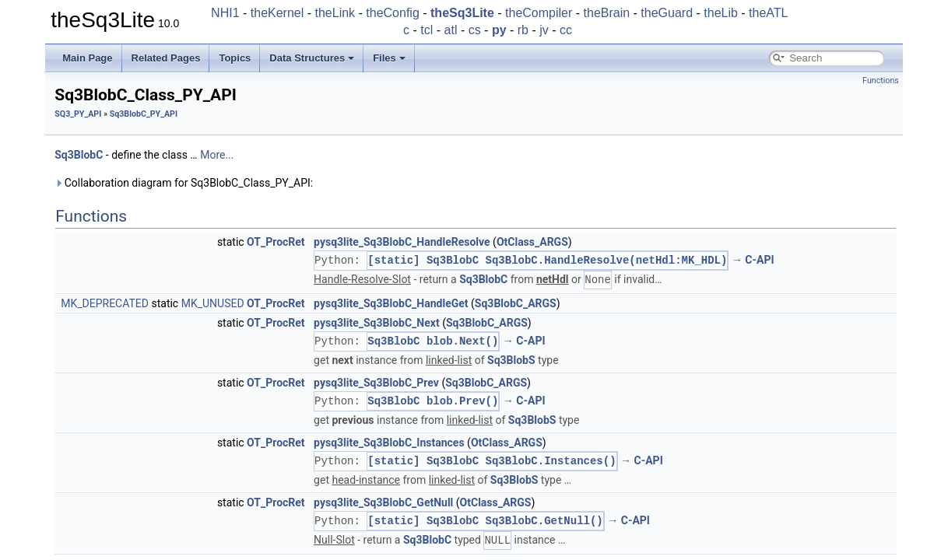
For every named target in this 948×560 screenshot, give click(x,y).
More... (217, 155)
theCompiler (539, 13)
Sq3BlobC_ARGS (516, 303)
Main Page (87, 58)
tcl (427, 30)
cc (566, 30)
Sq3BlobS (511, 360)
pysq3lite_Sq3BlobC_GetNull (383, 502)
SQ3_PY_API (78, 114)
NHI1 (225, 13)
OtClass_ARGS (532, 242)
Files (389, 58)
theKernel (277, 13)
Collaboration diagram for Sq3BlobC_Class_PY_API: (184, 183)
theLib (721, 13)
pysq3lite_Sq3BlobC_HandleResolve (402, 242)
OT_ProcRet (276, 242)
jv (544, 30)
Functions (881, 80)
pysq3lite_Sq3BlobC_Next (377, 323)
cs (475, 30)
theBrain (607, 13)
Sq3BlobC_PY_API (144, 114)
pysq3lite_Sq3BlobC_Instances (389, 443)
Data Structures (312, 58)
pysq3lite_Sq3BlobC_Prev (376, 383)
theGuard (667, 13)
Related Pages (166, 58)
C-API (759, 261)
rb (523, 30)
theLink (335, 13)
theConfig (393, 13)
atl (451, 30)
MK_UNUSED (213, 303)
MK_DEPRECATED (105, 303)
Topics (235, 58)
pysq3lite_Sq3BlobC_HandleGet (391, 303)
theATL (768, 13)
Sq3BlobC (79, 155)
